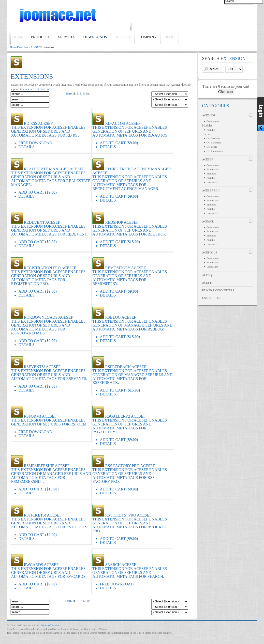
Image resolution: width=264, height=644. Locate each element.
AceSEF (35, 47)
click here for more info (37, 89)
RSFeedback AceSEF (126, 367)
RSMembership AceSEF (47, 466)
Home (13, 47)
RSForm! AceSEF (40, 416)
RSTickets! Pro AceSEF (128, 515)
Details (26, 147)
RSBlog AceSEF (121, 317)
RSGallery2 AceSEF (125, 416)
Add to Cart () (119, 143)
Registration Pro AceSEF (50, 268)
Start (68, 94)
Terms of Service (50, 625)
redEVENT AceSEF (42, 222)
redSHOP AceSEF (122, 222)
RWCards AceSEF (41, 565)
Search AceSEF (121, 565)
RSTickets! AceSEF (43, 515)
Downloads (24, 47)
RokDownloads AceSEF (48, 317)
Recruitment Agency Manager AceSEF (132, 171)
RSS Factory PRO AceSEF (130, 466)
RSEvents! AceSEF (42, 367)
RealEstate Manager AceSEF (54, 169)
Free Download (35, 432)
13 (80, 94)
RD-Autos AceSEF (123, 123)
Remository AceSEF (125, 268)
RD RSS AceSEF (38, 123)
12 (77, 94)
